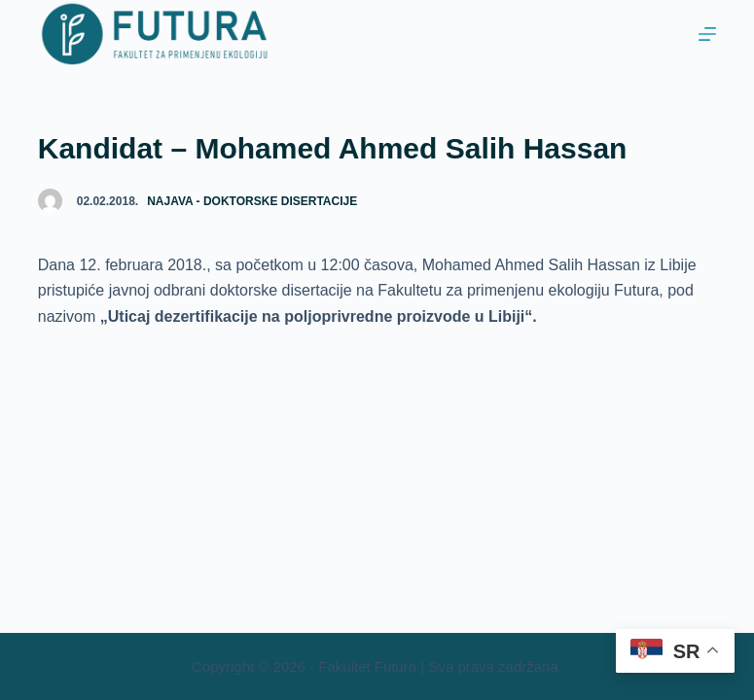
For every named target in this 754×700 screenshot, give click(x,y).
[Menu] (707, 34)
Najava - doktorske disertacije (252, 201)
